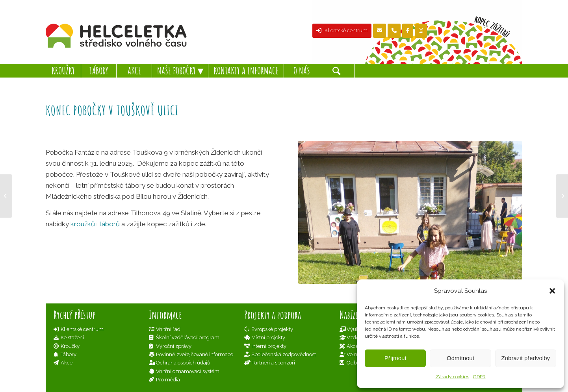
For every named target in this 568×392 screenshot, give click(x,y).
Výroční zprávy (174, 346)
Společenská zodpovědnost (284, 354)
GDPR (479, 377)
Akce (67, 363)
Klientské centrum (342, 31)
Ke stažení (72, 337)
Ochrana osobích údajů (183, 363)
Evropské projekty (272, 329)
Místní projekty (268, 337)
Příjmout (395, 358)
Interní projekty (269, 346)
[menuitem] (63, 71)
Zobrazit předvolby (526, 358)
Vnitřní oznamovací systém (188, 371)
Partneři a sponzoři (273, 363)
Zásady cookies (452, 377)
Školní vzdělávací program (188, 337)
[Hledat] (337, 71)
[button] (552, 291)
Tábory (69, 354)
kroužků (83, 224)
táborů (110, 224)
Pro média (168, 380)
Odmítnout (460, 358)
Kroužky (70, 346)
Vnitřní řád (168, 329)
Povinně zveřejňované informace (195, 354)
